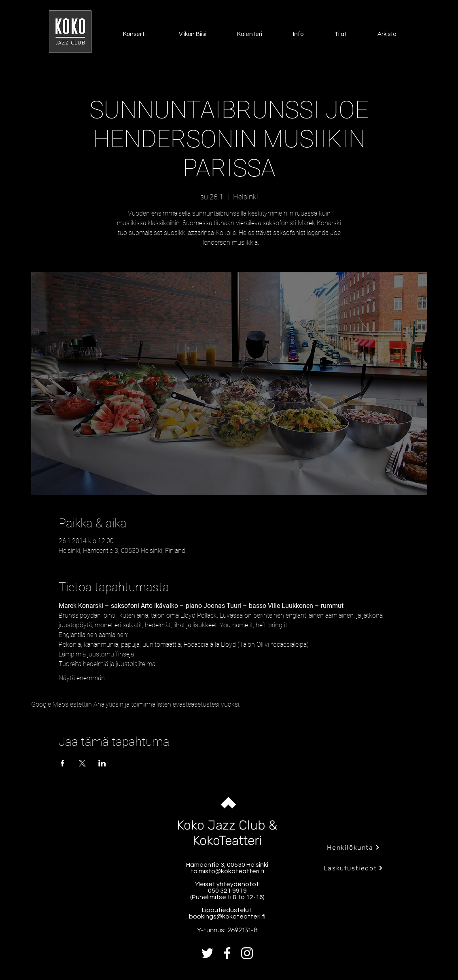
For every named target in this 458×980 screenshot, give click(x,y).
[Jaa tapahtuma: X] (82, 763)
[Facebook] (227, 953)
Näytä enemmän (82, 678)
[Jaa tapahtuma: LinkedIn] (102, 763)
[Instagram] (247, 953)
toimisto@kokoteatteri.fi (227, 871)
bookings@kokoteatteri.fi (227, 917)
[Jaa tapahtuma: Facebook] (63, 763)
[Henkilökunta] (353, 847)
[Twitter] (207, 953)
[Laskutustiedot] (353, 868)
